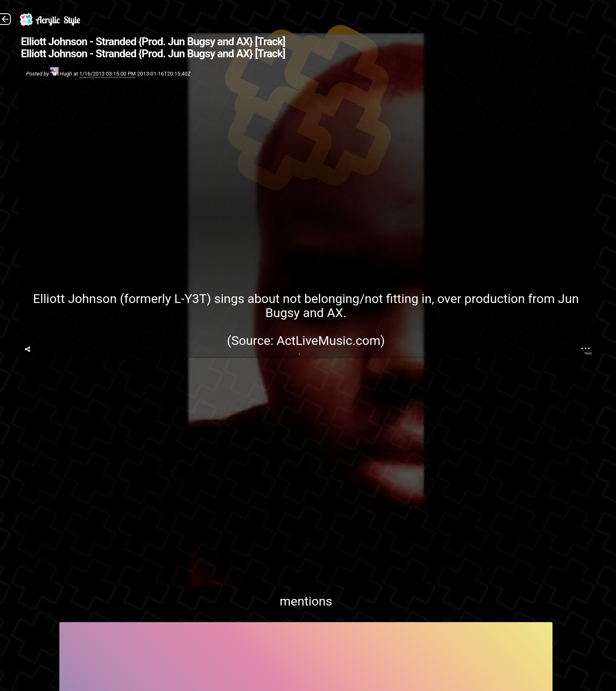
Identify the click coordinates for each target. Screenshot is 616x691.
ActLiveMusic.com (328, 341)
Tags (588, 353)
